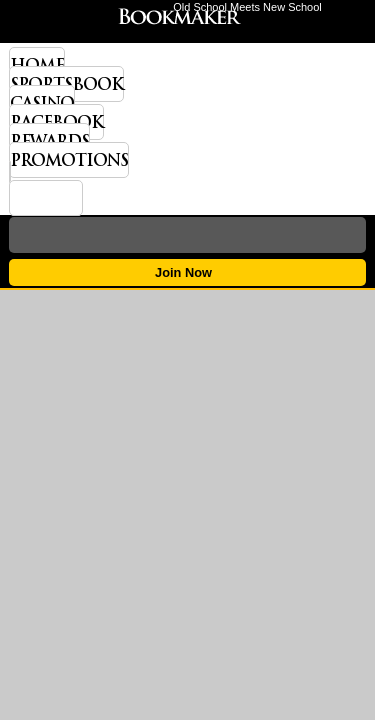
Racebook (56, 122)
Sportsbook (66, 84)
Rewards (49, 141)
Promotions (69, 160)
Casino (42, 103)
